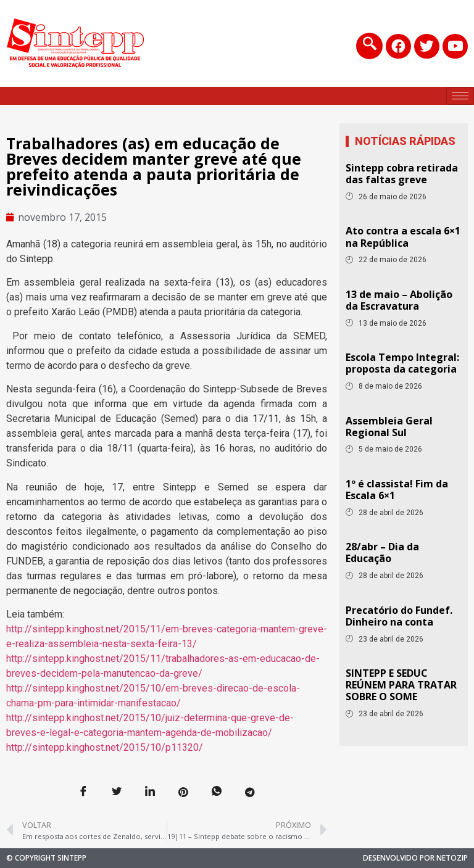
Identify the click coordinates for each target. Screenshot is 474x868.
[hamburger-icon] (460, 96)
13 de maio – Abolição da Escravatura (399, 300)
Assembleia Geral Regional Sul (389, 427)
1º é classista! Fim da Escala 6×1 (397, 490)
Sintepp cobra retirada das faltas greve (402, 174)
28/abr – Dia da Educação (382, 552)
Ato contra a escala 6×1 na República (403, 237)
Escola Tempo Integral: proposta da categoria (402, 363)
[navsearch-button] (369, 46)
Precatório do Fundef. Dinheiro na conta (399, 616)
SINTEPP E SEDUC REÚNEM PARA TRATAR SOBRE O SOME (401, 685)
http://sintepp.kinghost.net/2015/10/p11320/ (105, 747)
